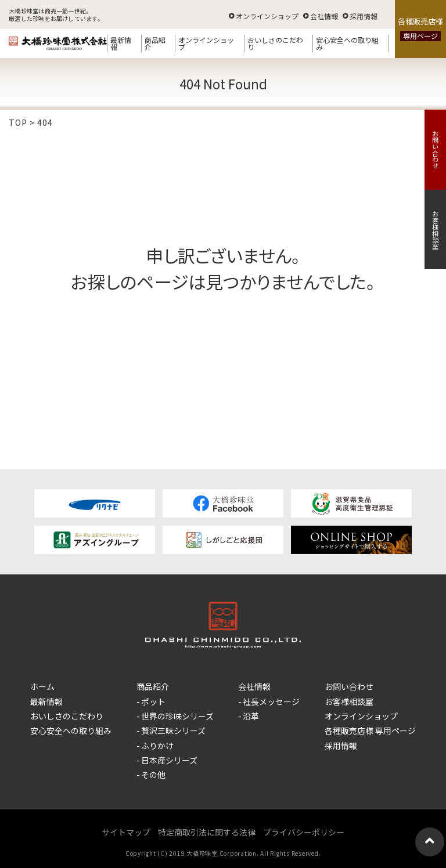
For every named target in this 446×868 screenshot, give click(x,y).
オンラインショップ (267, 15)
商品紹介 (155, 43)
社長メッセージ (271, 701)
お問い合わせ (436, 150)
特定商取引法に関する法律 (207, 832)
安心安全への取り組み (347, 43)
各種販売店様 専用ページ (370, 730)
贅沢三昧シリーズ (173, 730)
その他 (153, 775)
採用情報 (364, 15)
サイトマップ (126, 832)
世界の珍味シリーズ (177, 716)
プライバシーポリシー (304, 832)
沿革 (251, 716)
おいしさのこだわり (275, 43)
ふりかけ (157, 746)
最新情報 (121, 43)
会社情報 (324, 15)
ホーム (42, 686)
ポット (153, 701)
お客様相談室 (436, 230)
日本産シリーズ (169, 760)
